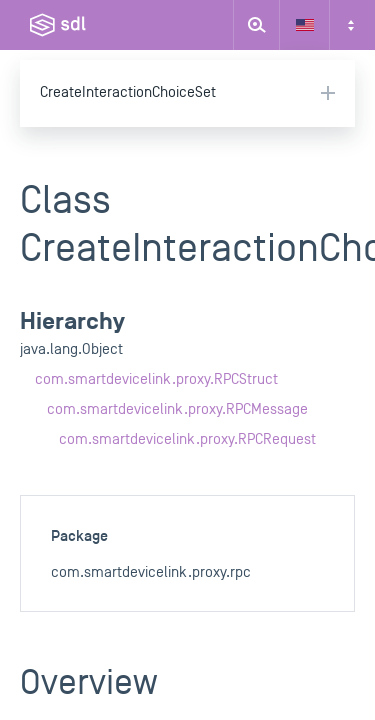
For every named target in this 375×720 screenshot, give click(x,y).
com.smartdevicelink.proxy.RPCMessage (177, 409)
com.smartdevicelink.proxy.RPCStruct (156, 379)
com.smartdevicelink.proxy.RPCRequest (187, 439)
